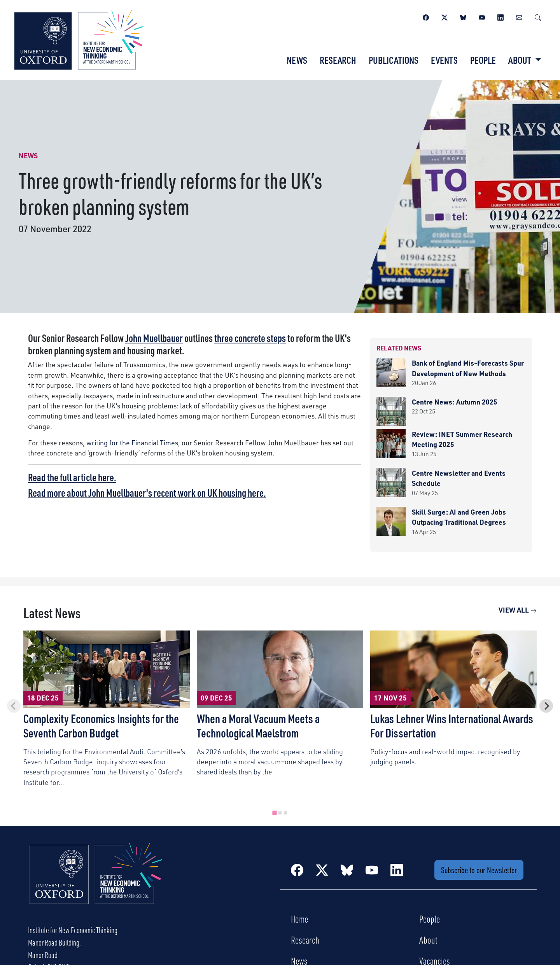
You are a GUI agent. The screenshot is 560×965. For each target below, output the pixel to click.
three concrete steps (250, 338)
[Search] (538, 16)
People (483, 60)
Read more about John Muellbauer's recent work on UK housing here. (147, 493)
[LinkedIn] (500, 16)
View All (518, 610)
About (428, 940)
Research (338, 60)
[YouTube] (482, 16)
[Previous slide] (14, 706)
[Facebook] (426, 16)
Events (444, 60)
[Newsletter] (519, 16)
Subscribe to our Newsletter (479, 870)
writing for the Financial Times (132, 442)
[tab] (274, 813)
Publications (394, 60)
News (297, 60)
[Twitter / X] (444, 16)
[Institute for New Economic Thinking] (79, 39)
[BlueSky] (463, 16)
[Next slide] (546, 706)
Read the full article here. (72, 477)
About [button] (521, 60)
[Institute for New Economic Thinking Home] (96, 882)
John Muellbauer (154, 338)
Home (299, 919)
